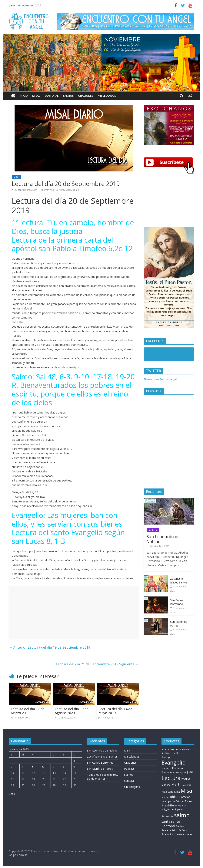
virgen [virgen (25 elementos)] (187, 834)
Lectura (60, 190)
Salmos (68, 96)
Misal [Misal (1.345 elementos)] (187, 790)
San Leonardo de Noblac (163, 539)
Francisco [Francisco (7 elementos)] (166, 768)
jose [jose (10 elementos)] (184, 772)
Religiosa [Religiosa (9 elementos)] (166, 809)
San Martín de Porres (100, 769)
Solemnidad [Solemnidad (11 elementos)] (168, 834)
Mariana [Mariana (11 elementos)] (166, 785)
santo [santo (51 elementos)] (176, 821)
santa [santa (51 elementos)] (166, 821)
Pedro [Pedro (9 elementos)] (188, 801)
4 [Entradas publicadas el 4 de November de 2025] (22, 767)
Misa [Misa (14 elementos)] (177, 792)
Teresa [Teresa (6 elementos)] (179, 834)
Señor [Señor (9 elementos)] (175, 830)
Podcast (129, 769)
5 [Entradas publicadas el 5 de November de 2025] (33, 767)
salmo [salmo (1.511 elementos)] (182, 815)
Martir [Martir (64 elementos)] (177, 784)
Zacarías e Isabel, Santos (179, 581)
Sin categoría (132, 787)
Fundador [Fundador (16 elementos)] (178, 768)
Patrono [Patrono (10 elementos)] (180, 801)
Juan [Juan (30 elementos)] (190, 772)
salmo (76, 190)
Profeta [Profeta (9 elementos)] (182, 806)
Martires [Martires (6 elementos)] (187, 785)
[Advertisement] (74, 613)
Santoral (52, 96)
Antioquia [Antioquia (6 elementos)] (186, 750)
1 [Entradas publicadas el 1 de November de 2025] (64, 760)
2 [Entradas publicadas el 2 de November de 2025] (74, 760)
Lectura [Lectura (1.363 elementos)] (171, 778)
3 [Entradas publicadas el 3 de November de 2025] (12, 767)
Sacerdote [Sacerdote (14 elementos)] (167, 816)
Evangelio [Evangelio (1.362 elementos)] (174, 762)
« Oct (12, 794)
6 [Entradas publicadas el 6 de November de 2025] (43, 767)
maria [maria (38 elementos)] (186, 779)
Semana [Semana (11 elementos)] (166, 830)
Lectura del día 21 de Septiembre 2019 (97, 664)
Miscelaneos (107, 96)
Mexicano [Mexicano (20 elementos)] (168, 792)
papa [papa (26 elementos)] (171, 801)
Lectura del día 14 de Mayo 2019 (115, 711)
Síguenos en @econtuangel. (161, 379)
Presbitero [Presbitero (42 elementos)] (169, 805)
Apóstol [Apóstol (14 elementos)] (166, 753)
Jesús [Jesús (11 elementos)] (178, 772)
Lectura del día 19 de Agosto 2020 (72, 711)
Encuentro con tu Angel (166, 355)
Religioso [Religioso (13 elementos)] (177, 809)
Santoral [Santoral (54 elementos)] (168, 826)
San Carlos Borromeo (177, 602)
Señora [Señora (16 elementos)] (183, 830)
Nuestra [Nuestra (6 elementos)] (165, 797)
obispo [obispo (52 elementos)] (175, 797)
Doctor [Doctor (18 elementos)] (180, 753)
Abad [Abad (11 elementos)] (164, 750)
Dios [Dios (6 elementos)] (173, 753)
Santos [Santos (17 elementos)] (180, 826)
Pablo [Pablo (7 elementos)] (164, 801)
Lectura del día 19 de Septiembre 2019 (50, 647)
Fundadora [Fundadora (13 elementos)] (168, 772)
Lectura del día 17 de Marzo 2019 (28, 711)
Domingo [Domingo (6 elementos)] (166, 757)
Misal (36, 96)
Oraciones (86, 96)
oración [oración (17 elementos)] (186, 797)
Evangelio (49, 190)
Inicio (24, 96)
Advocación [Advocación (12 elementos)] (175, 749)
